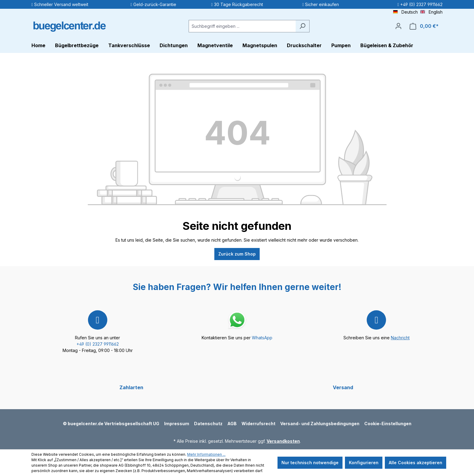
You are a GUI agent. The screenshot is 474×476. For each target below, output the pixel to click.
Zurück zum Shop (237, 254)
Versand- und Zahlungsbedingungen (320, 424)
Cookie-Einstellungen (388, 424)
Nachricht (400, 338)
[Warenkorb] (424, 26)
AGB (232, 424)
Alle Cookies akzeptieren (416, 463)
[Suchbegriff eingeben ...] (242, 26)
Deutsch (405, 12)
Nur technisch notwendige (310, 463)
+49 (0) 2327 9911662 (98, 344)
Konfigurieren (364, 463)
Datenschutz (208, 424)
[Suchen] (302, 26)
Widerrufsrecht (258, 424)
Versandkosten (283, 441)
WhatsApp (262, 338)
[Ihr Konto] (398, 26)
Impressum (177, 424)
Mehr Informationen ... (206, 454)
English (431, 12)
